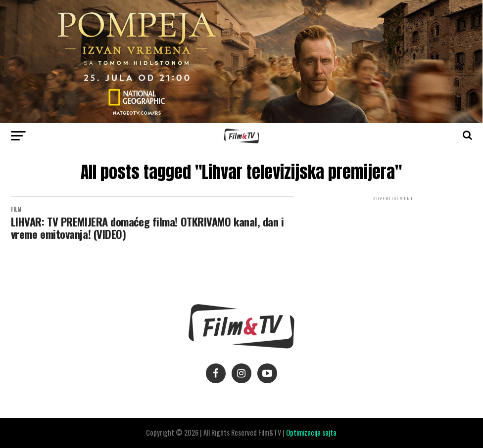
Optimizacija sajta (311, 432)
